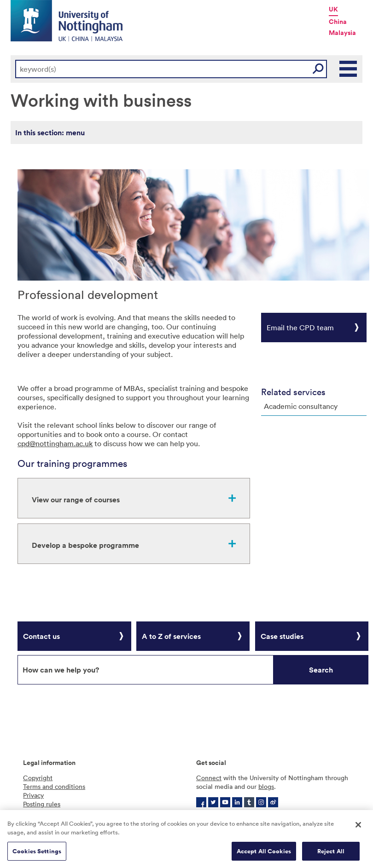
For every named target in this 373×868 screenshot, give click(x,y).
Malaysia (342, 33)
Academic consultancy (301, 406)
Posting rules (42, 804)
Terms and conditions (54, 786)
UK (333, 9)
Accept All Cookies (264, 854)
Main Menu (349, 69)
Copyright (38, 778)
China (338, 22)
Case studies (282, 636)
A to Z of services (171, 636)
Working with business (101, 100)
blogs (266, 786)
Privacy (33, 795)
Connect (209, 778)
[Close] (358, 828)
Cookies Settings (37, 854)
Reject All (331, 854)
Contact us (41, 636)
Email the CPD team (300, 328)
